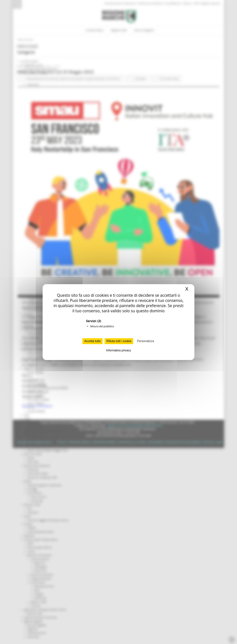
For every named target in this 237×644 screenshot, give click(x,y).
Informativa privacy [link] (118, 350)
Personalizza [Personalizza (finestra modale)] (146, 341)
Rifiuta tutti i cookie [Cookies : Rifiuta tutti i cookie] (119, 341)
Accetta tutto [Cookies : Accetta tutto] (92, 341)
